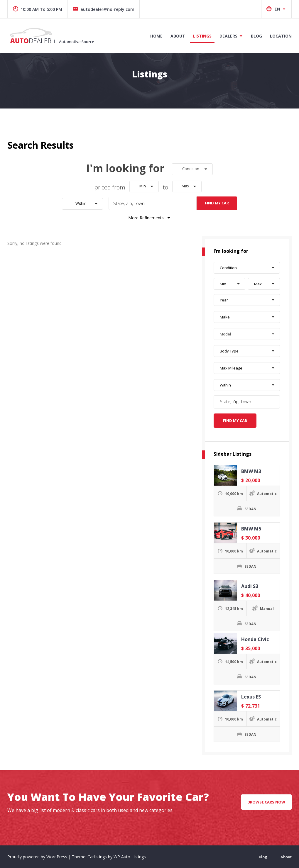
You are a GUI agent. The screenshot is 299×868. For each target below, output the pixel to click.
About (178, 36)
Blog (256, 36)
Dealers (228, 36)
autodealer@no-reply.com (103, 9)
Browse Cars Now (266, 802)
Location (281, 36)
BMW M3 (251, 471)
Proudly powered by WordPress (38, 857)
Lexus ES (251, 697)
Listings (202, 36)
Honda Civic (255, 639)
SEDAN (250, 509)
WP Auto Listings (130, 857)
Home (156, 36)
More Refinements (149, 218)
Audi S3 (250, 586)
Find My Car (217, 203)
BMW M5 (251, 529)
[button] (192, 169)
